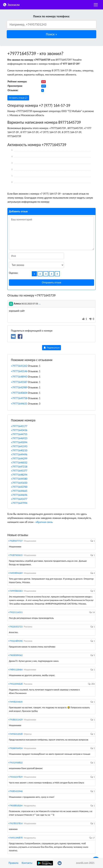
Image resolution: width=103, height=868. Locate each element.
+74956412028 (15, 734)
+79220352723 (15, 627)
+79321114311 (15, 612)
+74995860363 (15, 591)
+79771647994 (19, 503)
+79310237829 (15, 777)
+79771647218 (19, 467)
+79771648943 (19, 377)
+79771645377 (19, 471)
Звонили (11, 4)
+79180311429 (15, 720)
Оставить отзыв (18, 98)
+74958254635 (15, 702)
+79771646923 (19, 438)
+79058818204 (15, 806)
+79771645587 (19, 382)
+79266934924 (15, 748)
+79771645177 (19, 426)
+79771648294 (19, 475)
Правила (13, 863)
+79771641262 (19, 366)
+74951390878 (15, 838)
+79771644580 (19, 479)
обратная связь (44, 522)
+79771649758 (19, 398)
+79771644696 (19, 495)
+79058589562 (15, 655)
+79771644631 (19, 404)
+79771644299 (19, 459)
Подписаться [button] (52, 348)
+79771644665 (19, 491)
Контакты (27, 863)
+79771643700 (19, 487)
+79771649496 (19, 454)
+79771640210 (19, 450)
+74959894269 (15, 573)
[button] (52, 34)
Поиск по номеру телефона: (52, 16)
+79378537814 (15, 823)
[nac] (96, 5)
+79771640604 (19, 393)
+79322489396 (15, 641)
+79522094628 (15, 684)
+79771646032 (19, 463)
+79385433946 (15, 791)
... (40, 304)
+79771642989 (19, 387)
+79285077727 (15, 541)
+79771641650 (19, 483)
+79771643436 (19, 430)
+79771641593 (19, 446)
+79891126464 (15, 670)
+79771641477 (19, 499)
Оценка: (14, 273)
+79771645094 (19, 442)
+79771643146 (19, 371)
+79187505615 (15, 555)
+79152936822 (15, 763)
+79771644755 (19, 434)
